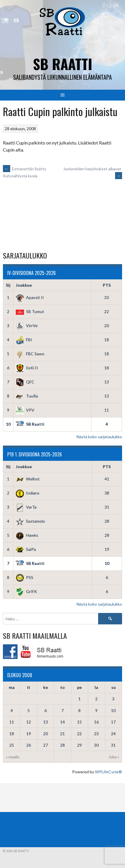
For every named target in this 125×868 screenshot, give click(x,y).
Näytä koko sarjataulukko (99, 437)
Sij (8, 285)
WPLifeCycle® (108, 772)
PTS (107, 285)
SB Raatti (63, 64)
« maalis (13, 757)
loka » (114, 757)
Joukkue (24, 285)
